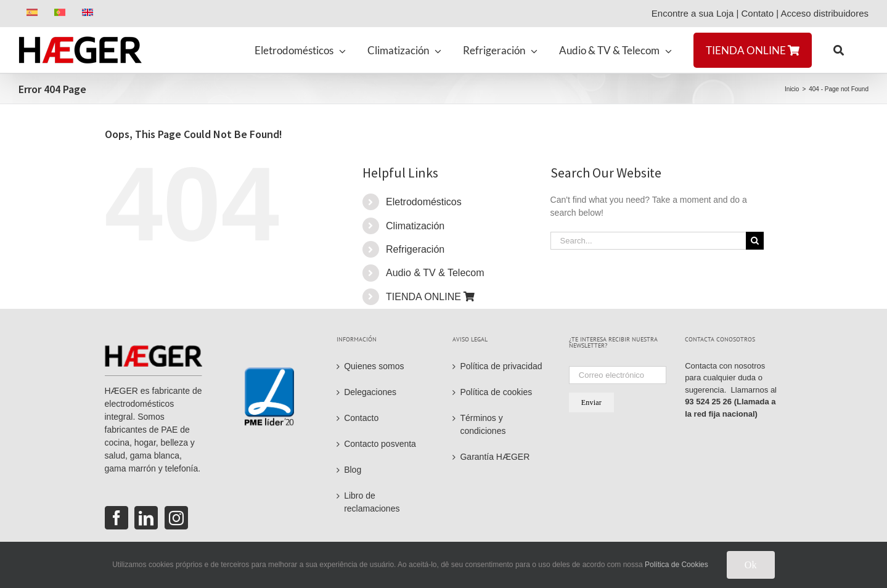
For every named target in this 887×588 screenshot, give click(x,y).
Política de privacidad (501, 366)
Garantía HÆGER (495, 457)
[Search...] (648, 241)
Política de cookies (496, 392)
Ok (751, 565)
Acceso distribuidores (824, 13)
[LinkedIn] (146, 518)
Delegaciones (370, 392)
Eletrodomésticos (424, 202)
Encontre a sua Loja (693, 13)
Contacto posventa (380, 444)
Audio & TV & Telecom (435, 273)
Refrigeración (415, 249)
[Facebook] (116, 518)
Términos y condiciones (483, 424)
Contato (757, 13)
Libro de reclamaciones (372, 502)
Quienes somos (374, 366)
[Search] (755, 241)
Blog (353, 470)
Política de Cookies (676, 565)
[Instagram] (176, 518)
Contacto (361, 418)
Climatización (415, 226)
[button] (839, 50)
